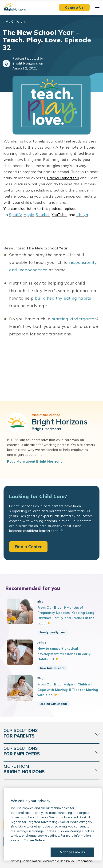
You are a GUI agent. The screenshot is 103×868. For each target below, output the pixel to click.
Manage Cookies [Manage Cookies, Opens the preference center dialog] (72, 852)
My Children (15, 21)
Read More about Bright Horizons (35, 461)
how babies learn (52, 668)
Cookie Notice (31, 861)
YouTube (59, 215)
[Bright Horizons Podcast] (51, 372)
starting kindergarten (74, 319)
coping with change (54, 704)
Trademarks (84, 861)
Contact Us (74, 7)
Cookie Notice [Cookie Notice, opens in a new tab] (34, 840)
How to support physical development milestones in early (64, 654)
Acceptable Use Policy (59, 861)
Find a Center (28, 547)
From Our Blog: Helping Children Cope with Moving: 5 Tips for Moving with (68, 690)
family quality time (53, 632)
